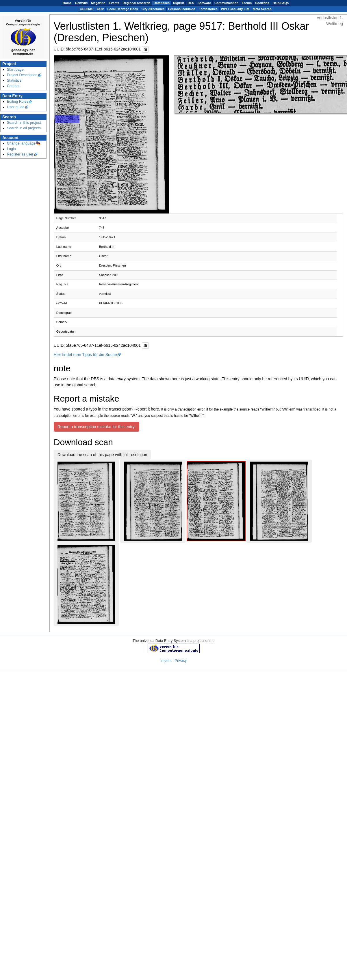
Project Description (22, 75)
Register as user (20, 154)
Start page (15, 70)
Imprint (166, 661)
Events (114, 3)
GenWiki (81, 3)
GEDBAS (87, 9)
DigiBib (179, 3)
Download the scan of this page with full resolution (102, 455)
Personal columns (182, 9)
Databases (162, 3)
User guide (16, 107)
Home (67, 3)
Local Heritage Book (123, 9)
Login (11, 149)
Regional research (137, 3)
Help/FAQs (281, 3)
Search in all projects (24, 128)
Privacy (181, 661)
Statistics (14, 80)
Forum (247, 3)
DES (191, 3)
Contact (13, 86)
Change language (21, 143)
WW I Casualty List (235, 9)
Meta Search (262, 9)
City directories (153, 9)
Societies (262, 3)
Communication (226, 3)
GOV (100, 9)
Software (204, 3)
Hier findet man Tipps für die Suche (85, 355)
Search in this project (24, 123)
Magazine (98, 3)
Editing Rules (18, 102)
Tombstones (208, 9)
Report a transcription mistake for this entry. (97, 427)
